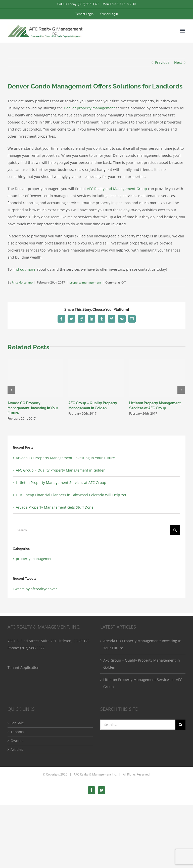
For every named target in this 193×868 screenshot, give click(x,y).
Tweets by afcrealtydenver (35, 589)
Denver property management (89, 108)
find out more (24, 269)
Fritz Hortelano (22, 282)
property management (85, 282)
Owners (17, 741)
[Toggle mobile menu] (183, 31)
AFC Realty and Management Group (117, 189)
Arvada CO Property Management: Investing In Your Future (33, 408)
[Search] (175, 530)
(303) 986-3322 (32, 648)
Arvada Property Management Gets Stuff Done (55, 507)
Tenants (17, 732)
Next (178, 62)
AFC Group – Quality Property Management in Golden (61, 470)
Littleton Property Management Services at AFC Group (61, 483)
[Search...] (91, 530)
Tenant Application (23, 668)
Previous (162, 62)
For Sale (17, 723)
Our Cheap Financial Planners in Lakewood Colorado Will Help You (72, 495)
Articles (17, 749)
